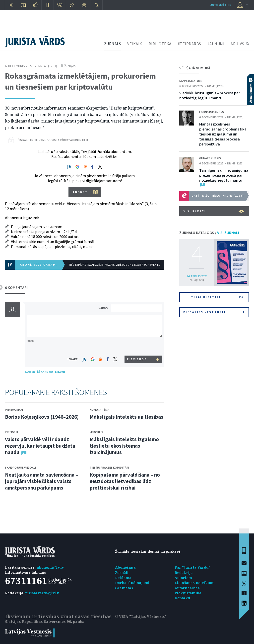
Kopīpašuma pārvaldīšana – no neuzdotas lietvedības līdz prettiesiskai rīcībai (125, 481)
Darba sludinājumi (132, 583)
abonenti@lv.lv (50, 567)
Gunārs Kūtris (210, 158)
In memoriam (14, 410)
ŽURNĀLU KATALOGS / (209, 233)
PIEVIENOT (137, 359)
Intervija (12, 432)
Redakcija (184, 573)
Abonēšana (125, 567)
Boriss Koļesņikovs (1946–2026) (42, 417)
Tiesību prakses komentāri (109, 467)
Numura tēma (99, 410)
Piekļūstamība (188, 593)
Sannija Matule (191, 81)
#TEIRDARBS (190, 44)
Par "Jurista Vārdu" (192, 567)
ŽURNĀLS (113, 44)
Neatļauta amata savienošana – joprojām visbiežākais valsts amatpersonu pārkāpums (41, 481)
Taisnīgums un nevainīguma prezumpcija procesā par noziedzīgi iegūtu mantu (224, 175)
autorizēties (221, 5)
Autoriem (183, 578)
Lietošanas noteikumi (195, 583)
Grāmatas (124, 588)
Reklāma (123, 578)
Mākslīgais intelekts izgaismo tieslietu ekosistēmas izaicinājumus (124, 446)
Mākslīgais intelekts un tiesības (127, 417)
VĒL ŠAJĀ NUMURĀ (195, 68)
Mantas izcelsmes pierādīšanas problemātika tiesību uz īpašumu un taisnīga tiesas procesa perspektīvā (223, 134)
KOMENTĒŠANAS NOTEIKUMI (45, 372)
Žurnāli (122, 573)
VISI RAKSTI (214, 211)
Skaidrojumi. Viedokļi (20, 467)
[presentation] (137, 346)
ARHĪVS (237, 44)
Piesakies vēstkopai (214, 312)
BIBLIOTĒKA (160, 44)
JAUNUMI (216, 44)
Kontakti (183, 598)
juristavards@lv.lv (42, 593)
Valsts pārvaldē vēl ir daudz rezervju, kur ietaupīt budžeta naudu (40, 446)
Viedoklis (96, 432)
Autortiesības (187, 588)
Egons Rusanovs (212, 112)
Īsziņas (70, 66)
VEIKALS (135, 44)
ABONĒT (80, 192)
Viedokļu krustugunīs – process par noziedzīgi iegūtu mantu (210, 95)
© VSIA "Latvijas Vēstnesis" (141, 616)
